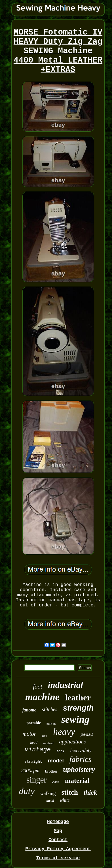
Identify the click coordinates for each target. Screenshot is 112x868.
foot (38, 687)
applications (72, 742)
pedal (87, 735)
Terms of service (58, 858)
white (65, 800)
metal (50, 801)
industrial (65, 685)
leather (78, 697)
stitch (70, 792)
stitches (50, 709)
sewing (75, 720)
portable (34, 723)
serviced (48, 743)
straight (33, 762)
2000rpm (30, 771)
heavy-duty (81, 750)
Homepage (58, 822)
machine (42, 697)
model (56, 761)
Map (58, 831)
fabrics (81, 759)
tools (45, 736)
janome (29, 710)
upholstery (79, 769)
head (34, 742)
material (77, 781)
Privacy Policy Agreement (58, 849)
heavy (64, 732)
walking (48, 793)
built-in (51, 724)
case (56, 782)
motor (29, 734)
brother (51, 771)
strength (78, 708)
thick (90, 793)
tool (61, 751)
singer (36, 780)
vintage (38, 750)
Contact (58, 840)
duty (27, 791)
